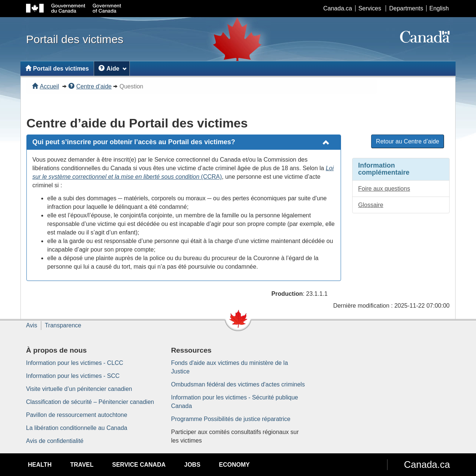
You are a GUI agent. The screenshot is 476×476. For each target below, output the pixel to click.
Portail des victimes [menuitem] (57, 69)
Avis (32, 325)
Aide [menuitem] (112, 69)
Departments (406, 8)
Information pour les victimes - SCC (73, 376)
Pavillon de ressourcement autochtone (77, 415)
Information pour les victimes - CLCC (75, 363)
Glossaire (371, 205)
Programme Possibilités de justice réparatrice (231, 419)
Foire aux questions (384, 189)
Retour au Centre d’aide (408, 141)
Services (370, 8)
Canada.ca (337, 8)
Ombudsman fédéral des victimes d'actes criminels (238, 384)
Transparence (63, 325)
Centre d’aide (90, 86)
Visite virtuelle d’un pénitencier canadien (79, 389)
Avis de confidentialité (55, 441)
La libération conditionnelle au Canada (77, 428)
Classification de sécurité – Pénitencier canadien (90, 402)
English (439, 8)
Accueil (46, 86)
